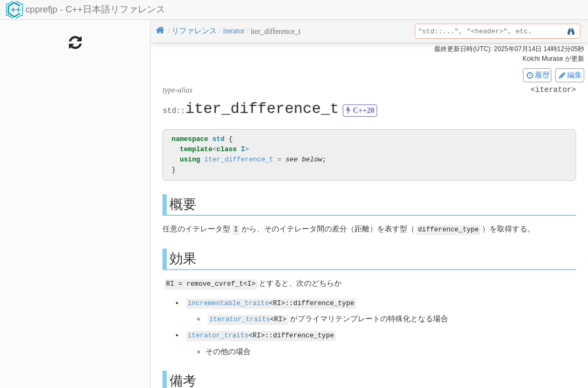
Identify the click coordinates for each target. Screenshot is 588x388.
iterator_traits (240, 317)
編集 (570, 75)
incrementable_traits (228, 302)
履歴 (537, 75)
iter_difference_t (239, 160)
